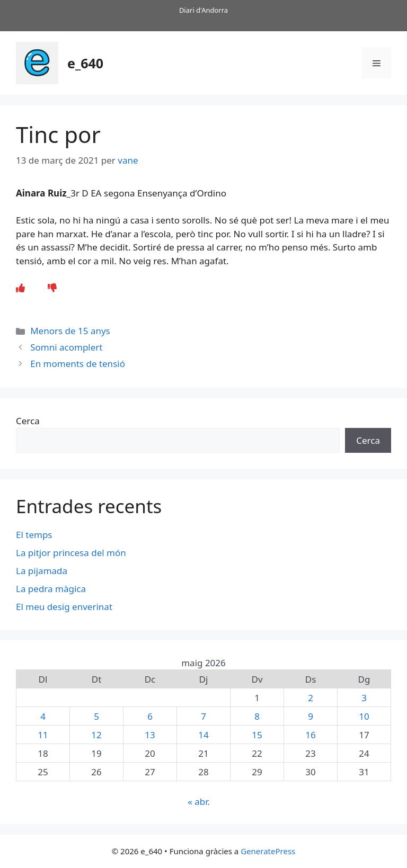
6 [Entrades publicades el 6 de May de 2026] (150, 716)
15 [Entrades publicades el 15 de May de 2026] (257, 735)
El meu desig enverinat (64, 607)
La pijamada (42, 571)
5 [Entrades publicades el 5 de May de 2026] (96, 716)
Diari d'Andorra (203, 10)
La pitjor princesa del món (71, 553)
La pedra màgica (51, 589)
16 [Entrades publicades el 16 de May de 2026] (310, 735)
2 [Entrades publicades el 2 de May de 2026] (311, 698)
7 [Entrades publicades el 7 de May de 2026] (203, 716)
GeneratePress (268, 851)
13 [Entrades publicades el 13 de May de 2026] (150, 735)
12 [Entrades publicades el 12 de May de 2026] (96, 735)
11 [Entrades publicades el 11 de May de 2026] (43, 735)
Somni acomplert (66, 347)
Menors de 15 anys (70, 331)
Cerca (28, 421)
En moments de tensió (78, 364)
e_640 (85, 63)
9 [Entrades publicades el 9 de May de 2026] (311, 716)
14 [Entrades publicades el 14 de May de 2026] (203, 735)
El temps (34, 535)
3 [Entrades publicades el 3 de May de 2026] (364, 698)
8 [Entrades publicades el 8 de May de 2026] (257, 716)
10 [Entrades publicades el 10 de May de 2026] (364, 716)
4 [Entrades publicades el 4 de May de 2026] (43, 716)
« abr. (199, 802)
